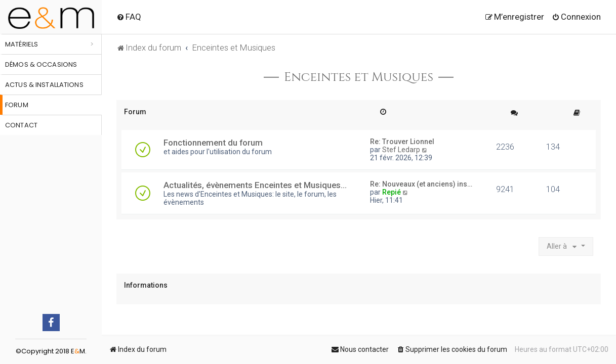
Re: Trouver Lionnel (402, 142)
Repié (392, 192)
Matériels (22, 44)
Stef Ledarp (401, 150)
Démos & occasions (41, 64)
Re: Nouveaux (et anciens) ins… (421, 184)
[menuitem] (129, 17)
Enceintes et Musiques (359, 77)
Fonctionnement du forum (213, 143)
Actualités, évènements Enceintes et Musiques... (255, 185)
